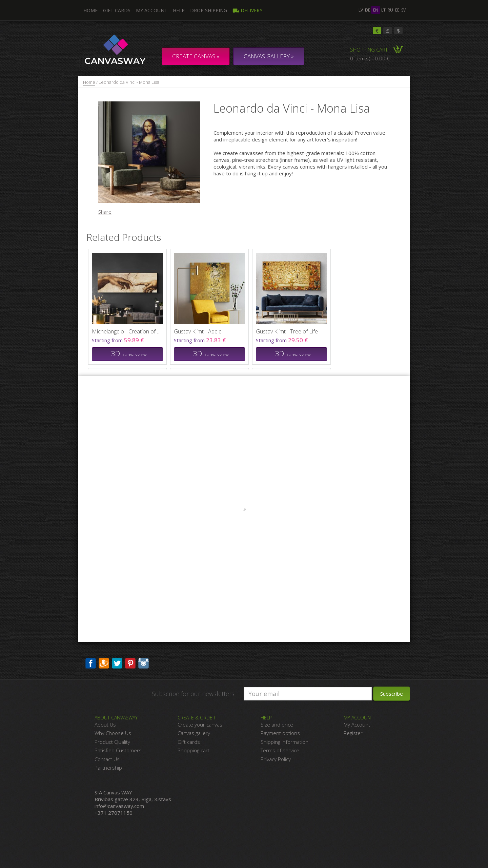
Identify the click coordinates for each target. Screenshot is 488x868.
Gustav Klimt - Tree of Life (287, 331)
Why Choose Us (113, 733)
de (368, 10)
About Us (105, 725)
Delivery (247, 10)
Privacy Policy (276, 759)
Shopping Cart (369, 50)
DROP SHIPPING (209, 10)
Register (353, 733)
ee (397, 10)
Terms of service (280, 750)
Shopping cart (194, 750)
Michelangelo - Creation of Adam (126, 331)
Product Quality (112, 742)
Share (105, 212)
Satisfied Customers (118, 750)
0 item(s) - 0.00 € (370, 58)
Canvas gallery (194, 733)
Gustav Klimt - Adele (198, 331)
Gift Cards (117, 10)
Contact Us (107, 759)
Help (179, 10)
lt (383, 10)
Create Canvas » (196, 56)
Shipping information (284, 742)
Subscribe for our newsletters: (194, 694)
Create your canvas (200, 725)
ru (390, 10)
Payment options (280, 733)
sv (403, 10)
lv (361, 10)
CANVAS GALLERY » (269, 56)
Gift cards (189, 742)
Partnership (108, 768)
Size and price (277, 725)
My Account (152, 10)
